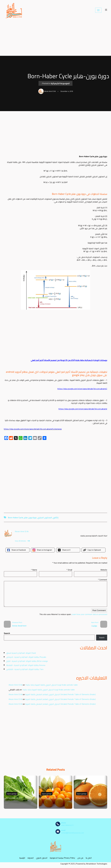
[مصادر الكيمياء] (14, 10)
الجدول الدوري (42, 858)
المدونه (31, 858)
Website (104, 570)
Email (69, 570)
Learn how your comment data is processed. (73, 614)
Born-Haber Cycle (16, 518)
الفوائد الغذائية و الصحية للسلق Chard (21, 653)
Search (7, 633)
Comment (103, 580)
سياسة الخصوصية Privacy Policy (62, 858)
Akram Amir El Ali (15, 685)
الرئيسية (22, 858)
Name (34, 570)
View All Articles (22, 541)
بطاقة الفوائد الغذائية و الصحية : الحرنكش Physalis (26, 657)
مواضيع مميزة (12, 794)
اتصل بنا (89, 858)
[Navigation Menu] (98, 10)
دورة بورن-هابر (30, 518)
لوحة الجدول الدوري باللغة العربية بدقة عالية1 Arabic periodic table (51, 685)
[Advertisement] (55, 38)
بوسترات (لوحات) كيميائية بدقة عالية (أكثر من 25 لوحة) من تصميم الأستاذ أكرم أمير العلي (69, 360)
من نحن (80, 858)
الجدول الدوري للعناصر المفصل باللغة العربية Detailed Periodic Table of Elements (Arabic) (60, 694)
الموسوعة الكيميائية (60, 83)
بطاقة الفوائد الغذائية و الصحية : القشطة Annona (26, 665)
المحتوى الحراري (45, 518)
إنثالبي (56, 518)
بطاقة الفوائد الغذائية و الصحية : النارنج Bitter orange (27, 661)
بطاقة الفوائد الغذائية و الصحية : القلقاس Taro (25, 669)
